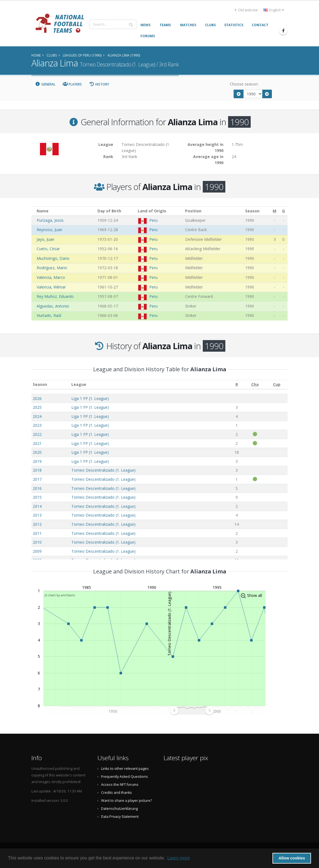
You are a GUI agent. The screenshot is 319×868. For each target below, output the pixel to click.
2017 (37, 479)
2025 (37, 407)
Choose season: (244, 84)
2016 (37, 488)
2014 (37, 506)
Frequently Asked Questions (125, 777)
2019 (37, 461)
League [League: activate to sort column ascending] (79, 384)
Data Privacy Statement (120, 817)
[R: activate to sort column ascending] (237, 385)
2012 (37, 524)
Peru (153, 220)
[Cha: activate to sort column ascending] (255, 385)
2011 (37, 533)
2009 (37, 551)
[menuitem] (192, 710)
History (99, 84)
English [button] (274, 10)
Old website (246, 10)
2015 (37, 497)
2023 (37, 425)
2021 (37, 443)
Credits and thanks (117, 793)
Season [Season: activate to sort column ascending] (40, 384)
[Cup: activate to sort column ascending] (277, 385)
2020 (37, 452)
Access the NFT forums (120, 785)
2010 (37, 542)
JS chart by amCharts (60, 595)
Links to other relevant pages (125, 769)
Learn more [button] (179, 858)
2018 (37, 470)
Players (72, 84)
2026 (37, 398)
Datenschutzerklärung (119, 809)
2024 (37, 416)
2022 (37, 434)
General (45, 84)
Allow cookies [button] (292, 858)
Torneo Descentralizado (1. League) (103, 470)
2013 (37, 515)
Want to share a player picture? (127, 801)
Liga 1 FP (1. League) (90, 398)
